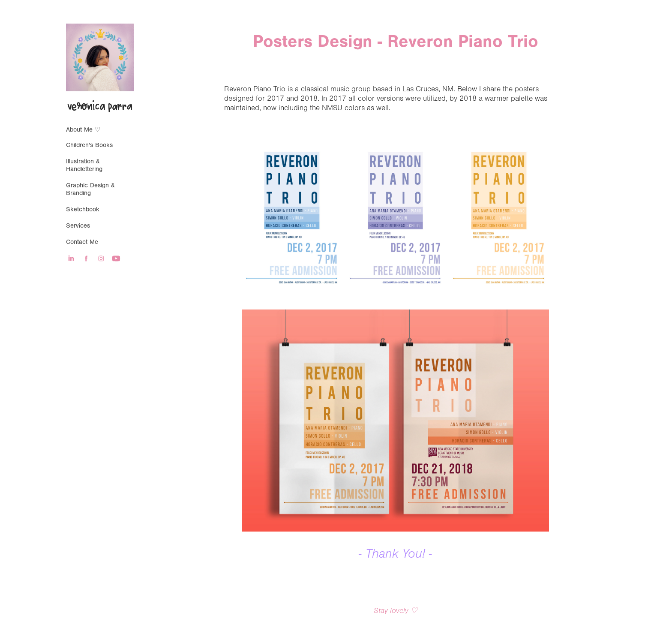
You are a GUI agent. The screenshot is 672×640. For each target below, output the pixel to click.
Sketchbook (83, 209)
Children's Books (89, 145)
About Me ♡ (83, 130)
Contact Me (82, 242)
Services (78, 226)
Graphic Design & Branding (90, 189)
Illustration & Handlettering (84, 165)
